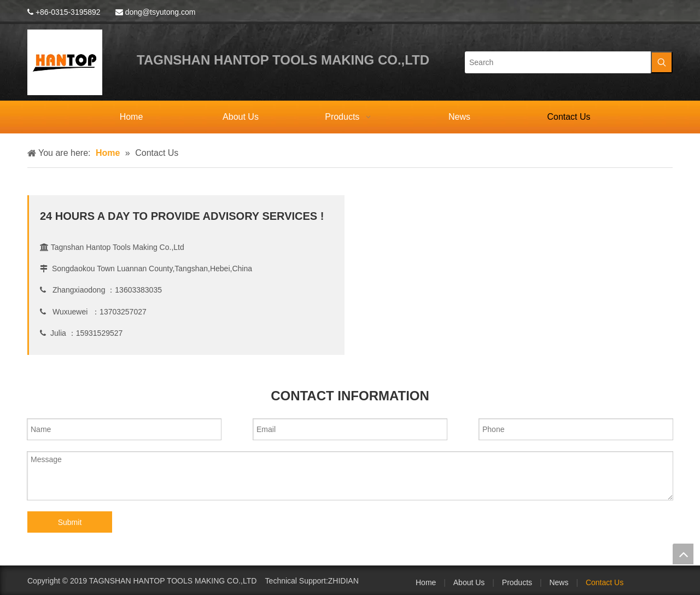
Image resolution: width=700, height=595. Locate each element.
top (683, 554)
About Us (469, 582)
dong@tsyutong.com (161, 12)
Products (517, 582)
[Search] (558, 62)
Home (426, 582)
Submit (70, 522)
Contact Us (605, 582)
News (559, 582)
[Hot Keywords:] (662, 62)
